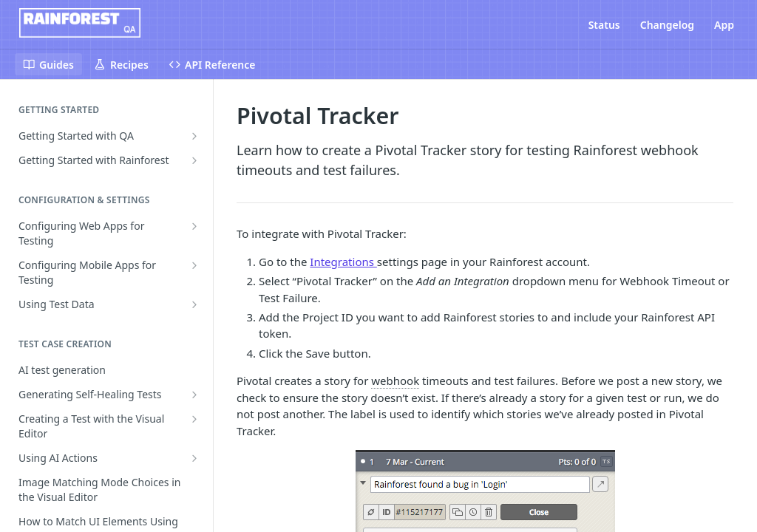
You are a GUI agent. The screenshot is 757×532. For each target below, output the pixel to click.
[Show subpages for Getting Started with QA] (194, 136)
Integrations (343, 262)
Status (604, 25)
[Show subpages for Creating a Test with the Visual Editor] (194, 419)
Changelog (667, 25)
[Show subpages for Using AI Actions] (194, 458)
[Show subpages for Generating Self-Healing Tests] (194, 395)
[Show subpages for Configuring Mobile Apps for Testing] (194, 265)
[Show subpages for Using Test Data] (194, 304)
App (724, 25)
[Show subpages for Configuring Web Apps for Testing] (194, 226)
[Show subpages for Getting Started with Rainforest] (194, 160)
